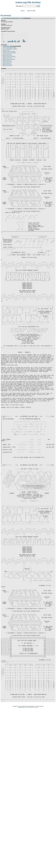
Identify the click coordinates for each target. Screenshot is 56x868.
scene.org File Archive (28, 2)
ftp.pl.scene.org (7, 63)
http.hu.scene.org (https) (9, 57)
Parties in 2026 (31, 11)
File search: (19, 6)
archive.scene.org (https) (9, 53)
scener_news (20, 18)
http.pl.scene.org (7, 64)
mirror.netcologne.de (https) (10, 49)
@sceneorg (32, 865)
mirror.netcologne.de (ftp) (9, 48)
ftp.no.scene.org (7, 60)
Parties (23, 11)
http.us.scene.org (7, 66)
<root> (5, 18)
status (37, 865)
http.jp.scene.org (7, 58)
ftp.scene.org (6, 50)
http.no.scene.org (7, 62)
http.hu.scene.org (7, 55)
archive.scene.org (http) (9, 51)
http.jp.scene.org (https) (9, 59)
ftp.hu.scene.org (7, 54)
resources (10, 18)
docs (15, 18)
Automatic (6, 46)
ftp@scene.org (25, 865)
